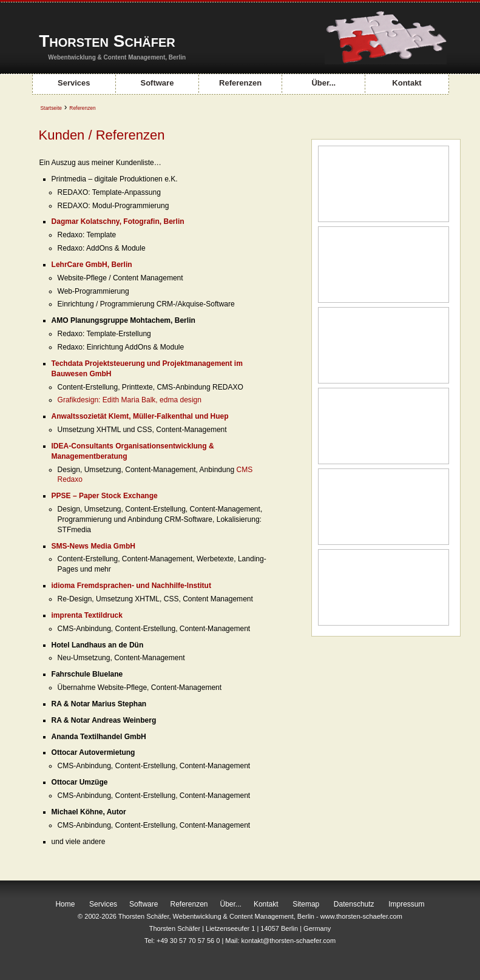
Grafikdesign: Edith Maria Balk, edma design (130, 400)
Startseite (51, 108)
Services (74, 83)
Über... (323, 83)
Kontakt (407, 83)
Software (157, 83)
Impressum (406, 904)
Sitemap (306, 904)
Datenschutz (354, 904)
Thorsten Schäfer (107, 41)
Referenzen (240, 83)
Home (65, 904)
